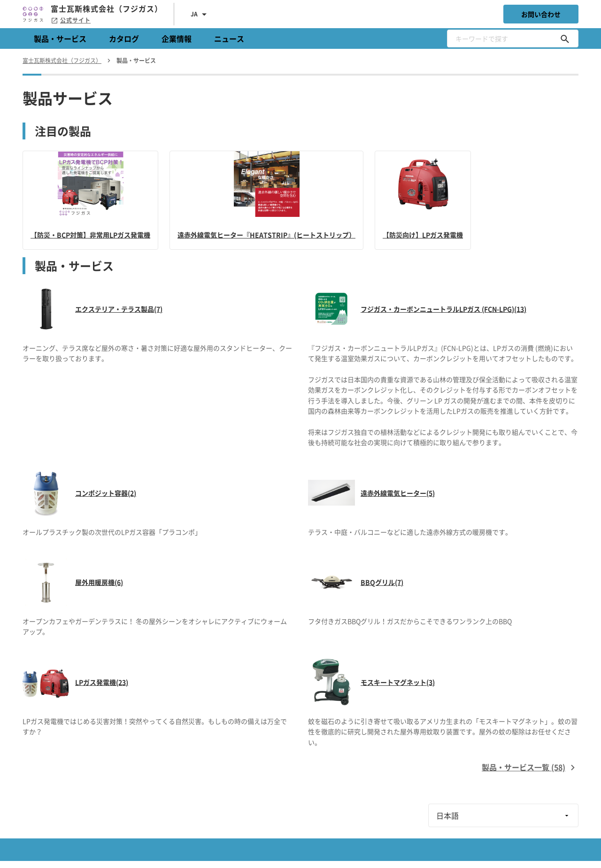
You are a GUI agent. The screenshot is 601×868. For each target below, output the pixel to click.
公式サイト (71, 20)
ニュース (229, 38)
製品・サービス (60, 38)
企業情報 (177, 38)
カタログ (124, 38)
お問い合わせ (541, 14)
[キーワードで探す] (565, 38)
